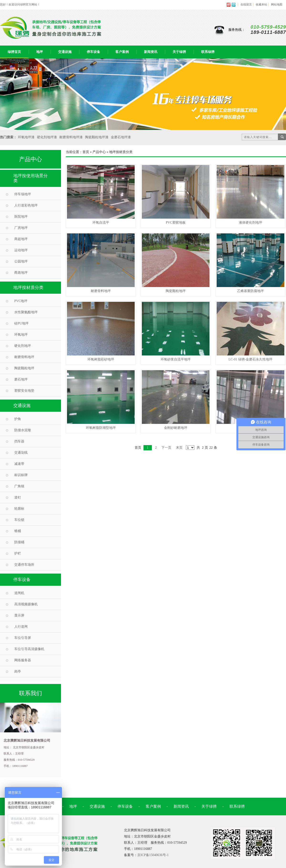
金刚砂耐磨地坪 (176, 428)
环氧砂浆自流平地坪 (176, 359)
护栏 (18, 553)
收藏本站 (261, 5)
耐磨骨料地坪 (24, 357)
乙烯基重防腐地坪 (250, 291)
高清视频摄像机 (26, 604)
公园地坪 (21, 261)
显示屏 (19, 615)
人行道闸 (21, 627)
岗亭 (18, 671)
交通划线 (21, 453)
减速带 (19, 464)
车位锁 (19, 520)
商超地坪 (21, 239)
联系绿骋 (208, 52)
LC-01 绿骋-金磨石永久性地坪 (251, 359)
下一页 (166, 448)
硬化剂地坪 (23, 346)
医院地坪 (21, 217)
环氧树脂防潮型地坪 (101, 428)
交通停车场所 (24, 565)
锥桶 (18, 531)
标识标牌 (21, 475)
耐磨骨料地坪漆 (71, 137)
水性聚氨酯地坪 (26, 312)
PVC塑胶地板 (176, 223)
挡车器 (19, 441)
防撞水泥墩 (23, 430)
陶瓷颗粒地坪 (24, 368)
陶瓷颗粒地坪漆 (97, 137)
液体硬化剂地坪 (250, 223)
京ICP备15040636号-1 (153, 855)
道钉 (18, 497)
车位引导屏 (23, 638)
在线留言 (246, 5)
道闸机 (19, 593)
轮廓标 (19, 509)
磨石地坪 (21, 379)
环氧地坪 (21, 335)
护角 (18, 419)
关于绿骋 (179, 52)
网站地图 (277, 5)
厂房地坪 (21, 228)
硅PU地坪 (21, 323)
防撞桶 (19, 542)
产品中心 (99, 152)
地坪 (40, 52)
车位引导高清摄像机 (29, 649)
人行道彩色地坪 (26, 205)
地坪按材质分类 (28, 288)
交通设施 (65, 52)
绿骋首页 (14, 52)
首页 (86, 152)
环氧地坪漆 (26, 137)
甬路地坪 (21, 273)
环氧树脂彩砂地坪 (101, 359)
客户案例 (122, 52)
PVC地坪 (21, 301)
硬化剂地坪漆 (47, 137)
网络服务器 (23, 660)
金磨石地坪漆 (121, 137)
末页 (179, 448)
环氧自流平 (101, 223)
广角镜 (19, 486)
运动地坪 (21, 250)
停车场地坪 (23, 194)
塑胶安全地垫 (24, 391)
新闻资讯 (151, 52)
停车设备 (93, 52)
